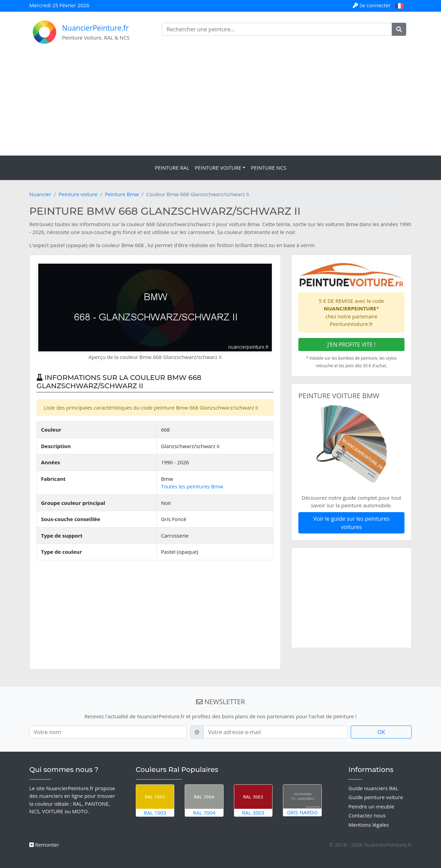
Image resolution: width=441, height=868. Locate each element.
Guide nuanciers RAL (373, 788)
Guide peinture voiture (376, 797)
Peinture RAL (172, 168)
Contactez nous (367, 815)
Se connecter (372, 5)
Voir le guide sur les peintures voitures (352, 523)
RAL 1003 (155, 800)
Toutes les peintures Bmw (192, 486)
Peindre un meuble (371, 806)
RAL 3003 (253, 800)
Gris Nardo (302, 800)
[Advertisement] (220, 104)
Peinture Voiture (218, 168)
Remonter (44, 845)
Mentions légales (369, 825)
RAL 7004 (204, 800)
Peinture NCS (269, 168)
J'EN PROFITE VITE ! (351, 345)
